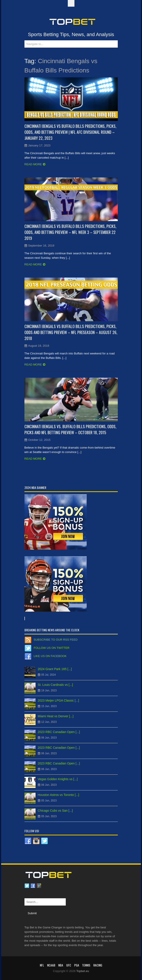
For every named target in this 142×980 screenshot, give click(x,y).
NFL (42, 965)
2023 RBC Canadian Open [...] (59, 732)
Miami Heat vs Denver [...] (56, 716)
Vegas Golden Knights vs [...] (58, 779)
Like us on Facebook (50, 656)
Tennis (86, 965)
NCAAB (51, 965)
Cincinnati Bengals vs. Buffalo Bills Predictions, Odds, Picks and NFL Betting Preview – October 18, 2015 (70, 429)
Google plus (39, 886)
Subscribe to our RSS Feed (56, 640)
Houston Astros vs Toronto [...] (59, 795)
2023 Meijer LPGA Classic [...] (58, 700)
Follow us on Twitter (52, 648)
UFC (69, 965)
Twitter (27, 886)
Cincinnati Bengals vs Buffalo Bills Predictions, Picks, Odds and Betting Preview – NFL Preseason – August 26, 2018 (71, 332)
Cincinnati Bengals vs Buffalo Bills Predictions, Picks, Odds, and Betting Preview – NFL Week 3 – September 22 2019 (70, 232)
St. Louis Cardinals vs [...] (55, 685)
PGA (77, 965)
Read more (33, 164)
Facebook (33, 886)
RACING (98, 965)
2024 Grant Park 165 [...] (55, 669)
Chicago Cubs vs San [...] (55, 811)
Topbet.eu (83, 971)
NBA (61, 965)
